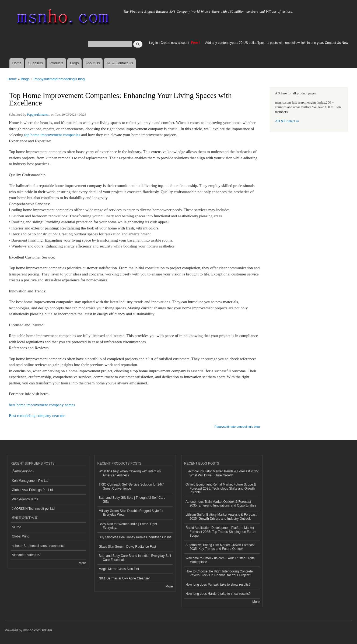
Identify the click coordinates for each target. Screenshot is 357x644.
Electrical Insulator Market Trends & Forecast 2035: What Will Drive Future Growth (222, 473)
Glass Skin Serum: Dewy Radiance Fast (127, 547)
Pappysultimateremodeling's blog (59, 79)
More (82, 563)
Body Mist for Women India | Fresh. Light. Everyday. (128, 526)
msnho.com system (38, 630)
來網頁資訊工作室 (25, 518)
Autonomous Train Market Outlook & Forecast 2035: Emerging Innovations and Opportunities (221, 504)
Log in (154, 43)
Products (56, 63)
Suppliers (36, 63)
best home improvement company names (42, 405)
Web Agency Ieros (25, 499)
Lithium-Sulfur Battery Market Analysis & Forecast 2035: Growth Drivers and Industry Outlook (221, 516)
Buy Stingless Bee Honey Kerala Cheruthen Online (135, 537)
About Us (92, 63)
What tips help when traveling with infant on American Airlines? (130, 473)
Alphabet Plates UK (26, 555)
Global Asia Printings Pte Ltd (32, 490)
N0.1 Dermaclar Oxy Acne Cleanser (124, 578)
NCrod (17, 527)
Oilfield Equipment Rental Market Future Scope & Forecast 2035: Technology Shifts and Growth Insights (221, 488)
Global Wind (21, 536)
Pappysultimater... (38, 115)
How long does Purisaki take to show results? (218, 585)
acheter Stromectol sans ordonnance (38, 546)
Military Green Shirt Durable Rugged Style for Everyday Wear (131, 513)
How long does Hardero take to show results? (218, 594)
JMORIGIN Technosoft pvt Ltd (33, 509)
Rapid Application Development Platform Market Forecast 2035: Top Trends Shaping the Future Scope (221, 532)
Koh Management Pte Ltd (30, 481)
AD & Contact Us (120, 63)
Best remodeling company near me (37, 416)
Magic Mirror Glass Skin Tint (119, 569)
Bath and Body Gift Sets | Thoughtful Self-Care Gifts (132, 500)
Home (17, 63)
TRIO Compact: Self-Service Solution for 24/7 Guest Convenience (131, 486)
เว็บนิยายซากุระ (23, 471)
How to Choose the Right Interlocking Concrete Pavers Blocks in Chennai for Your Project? (219, 573)
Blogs (74, 63)
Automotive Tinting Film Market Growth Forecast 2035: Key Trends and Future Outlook (220, 547)
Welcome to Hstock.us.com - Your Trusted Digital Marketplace (220, 560)
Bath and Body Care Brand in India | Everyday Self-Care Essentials (136, 558)
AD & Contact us (287, 121)
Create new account (175, 43)
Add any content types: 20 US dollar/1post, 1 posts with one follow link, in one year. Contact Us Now (277, 43)
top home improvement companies (52, 135)
